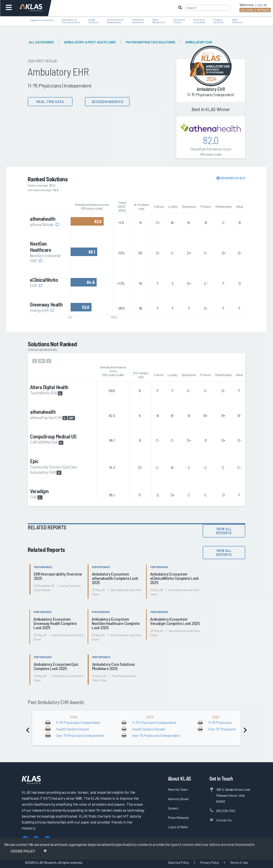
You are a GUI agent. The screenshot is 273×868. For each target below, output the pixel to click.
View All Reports (224, 531)
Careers (173, 808)
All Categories (41, 42)
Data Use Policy (179, 862)
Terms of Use (239, 862)
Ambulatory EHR (199, 42)
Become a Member (255, 10)
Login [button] (259, 5)
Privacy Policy (210, 862)
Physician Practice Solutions (151, 42)
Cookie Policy (23, 851)
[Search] (207, 8)
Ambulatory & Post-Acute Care (90, 42)
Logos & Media (178, 827)
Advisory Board (178, 799)
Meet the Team (178, 789)
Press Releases (178, 817)
